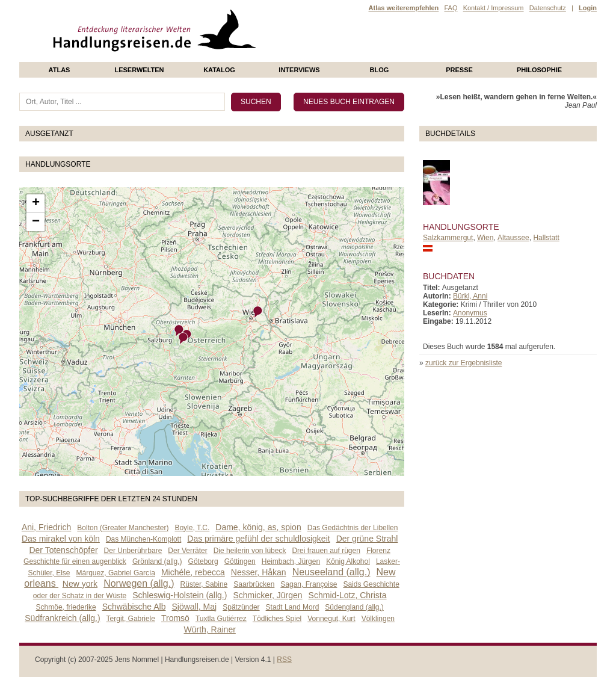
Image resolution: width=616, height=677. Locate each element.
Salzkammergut (448, 238)
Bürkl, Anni (470, 296)
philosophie (539, 70)
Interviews (299, 70)
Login (588, 8)
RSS (284, 660)
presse (459, 70)
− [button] (36, 222)
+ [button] (36, 203)
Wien (485, 238)
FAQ (451, 8)
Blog (380, 70)
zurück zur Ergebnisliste (464, 363)
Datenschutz (548, 8)
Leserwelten (139, 70)
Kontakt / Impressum (494, 8)
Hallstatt (546, 238)
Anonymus (470, 313)
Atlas (60, 70)
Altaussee (513, 238)
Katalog (219, 70)
